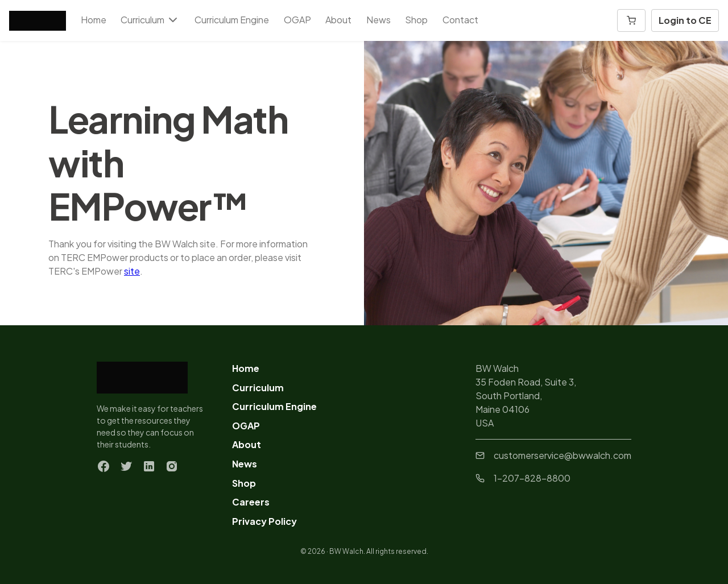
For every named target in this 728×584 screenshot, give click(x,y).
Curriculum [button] (150, 20)
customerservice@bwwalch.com (553, 455)
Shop (416, 20)
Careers (251, 502)
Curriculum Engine (232, 20)
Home (94, 20)
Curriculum (258, 388)
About (338, 20)
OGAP (297, 20)
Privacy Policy (264, 521)
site (132, 271)
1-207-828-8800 (523, 478)
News (379, 20)
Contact (460, 20)
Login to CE (685, 20)
